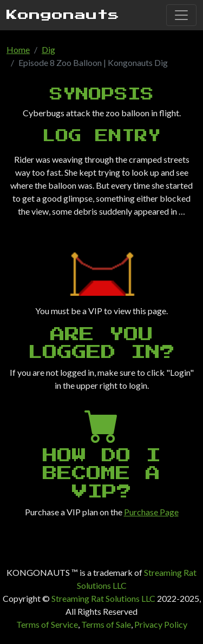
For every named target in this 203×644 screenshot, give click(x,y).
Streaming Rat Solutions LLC (103, 598)
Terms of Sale (106, 624)
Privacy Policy (161, 624)
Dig (48, 49)
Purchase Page (151, 512)
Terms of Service (47, 624)
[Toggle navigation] (181, 15)
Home (18, 49)
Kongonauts (63, 15)
